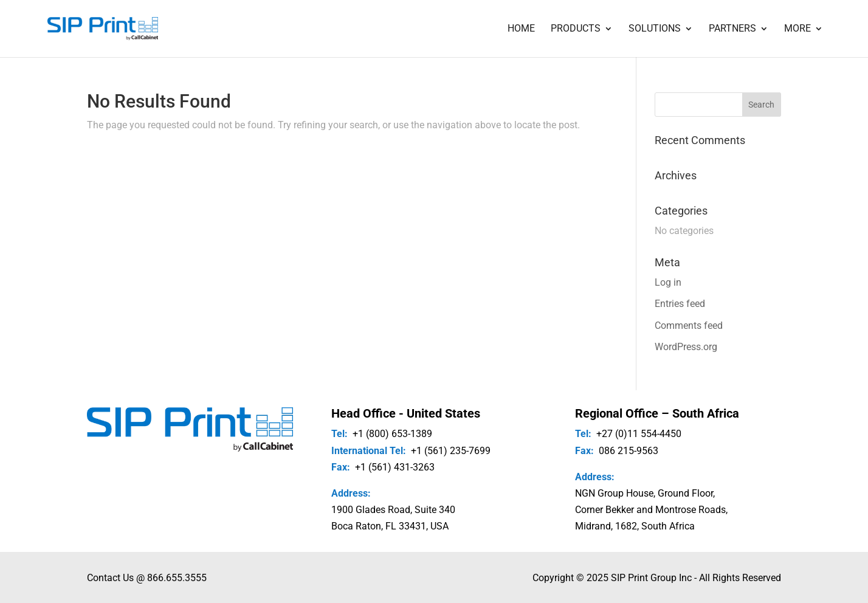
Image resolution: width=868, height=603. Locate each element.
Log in (668, 282)
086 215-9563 (629, 451)
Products (576, 29)
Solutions (655, 29)
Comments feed (689, 326)
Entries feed (680, 304)
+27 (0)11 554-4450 (639, 434)
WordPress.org (686, 347)
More (797, 29)
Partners (732, 29)
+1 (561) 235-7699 (451, 451)
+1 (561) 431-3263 (395, 467)
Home (521, 29)
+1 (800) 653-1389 (392, 434)
